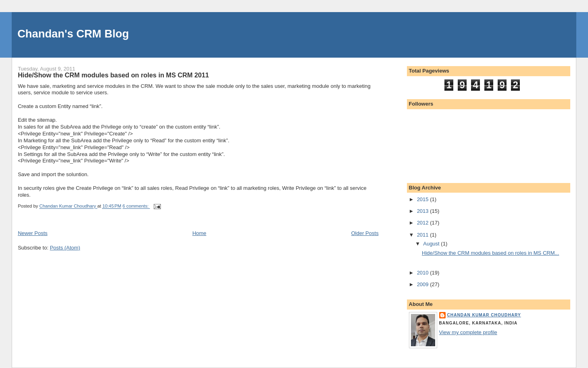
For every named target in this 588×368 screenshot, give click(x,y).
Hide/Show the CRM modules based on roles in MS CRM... (490, 253)
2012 (424, 223)
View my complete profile (468, 332)
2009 (424, 284)
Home (199, 233)
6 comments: (136, 206)
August (432, 244)
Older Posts (365, 233)
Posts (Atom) (65, 248)
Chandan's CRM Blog (73, 34)
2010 (424, 273)
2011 (424, 235)
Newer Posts (33, 233)
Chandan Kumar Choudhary (484, 315)
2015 (424, 199)
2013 (424, 211)
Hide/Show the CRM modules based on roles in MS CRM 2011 (113, 75)
